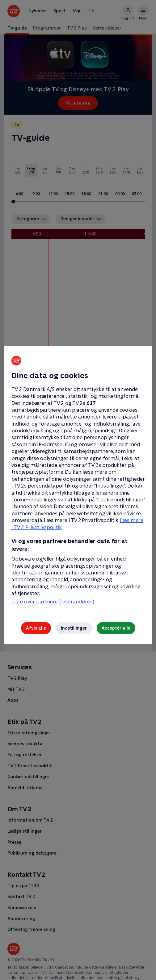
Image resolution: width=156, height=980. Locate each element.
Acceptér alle (116, 628)
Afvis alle (36, 628)
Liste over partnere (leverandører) (53, 602)
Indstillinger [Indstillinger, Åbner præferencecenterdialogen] (74, 628)
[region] (78, 490)
